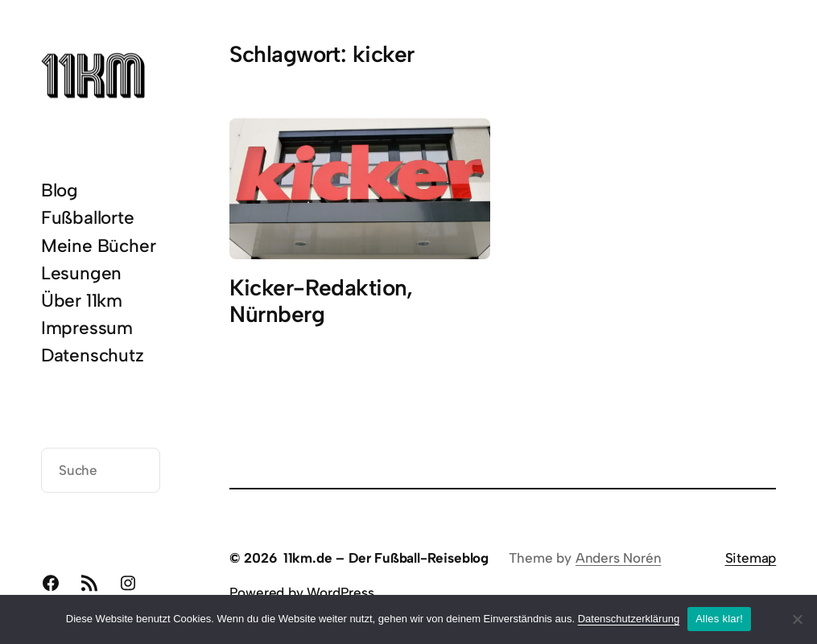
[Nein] (797, 619)
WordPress (340, 592)
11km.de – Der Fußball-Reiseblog (386, 558)
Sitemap (751, 558)
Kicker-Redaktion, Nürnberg (321, 301)
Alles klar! (719, 619)
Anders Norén (619, 558)
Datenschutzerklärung (629, 619)
